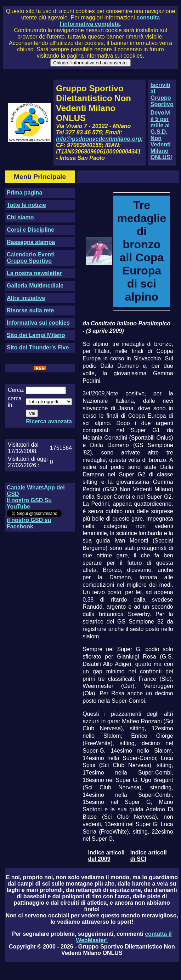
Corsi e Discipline (30, 230)
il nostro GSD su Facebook (29, 523)
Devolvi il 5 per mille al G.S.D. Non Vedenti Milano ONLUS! (161, 135)
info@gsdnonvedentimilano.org (98, 139)
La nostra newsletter (34, 273)
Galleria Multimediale (35, 286)
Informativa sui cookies (38, 323)
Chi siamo (20, 217)
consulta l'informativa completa (110, 21)
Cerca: (16, 390)
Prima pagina (24, 193)
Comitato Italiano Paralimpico (131, 323)
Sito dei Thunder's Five (38, 347)
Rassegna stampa (31, 242)
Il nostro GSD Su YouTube (29, 503)
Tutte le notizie (26, 205)
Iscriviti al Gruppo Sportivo (162, 95)
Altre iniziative (26, 298)
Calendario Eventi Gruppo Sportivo (31, 258)
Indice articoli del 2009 (106, 856)
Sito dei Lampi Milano (36, 335)
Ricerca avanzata (49, 421)
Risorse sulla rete (30, 310)
